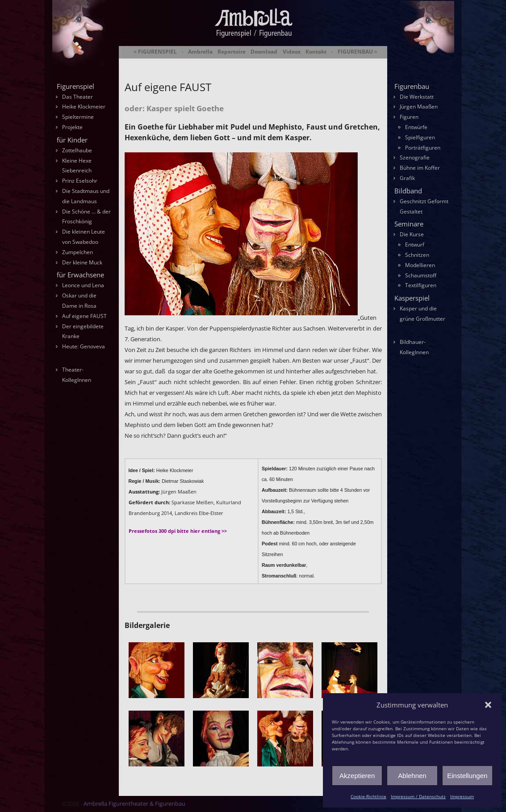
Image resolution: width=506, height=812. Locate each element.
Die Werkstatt (417, 97)
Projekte (72, 127)
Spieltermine (78, 117)
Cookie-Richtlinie (368, 796)
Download (264, 52)
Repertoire (232, 52)
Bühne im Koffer (420, 168)
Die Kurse (412, 234)
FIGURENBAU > (358, 52)
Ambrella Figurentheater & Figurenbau (238, 63)
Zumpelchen (77, 252)
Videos (292, 52)
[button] (488, 705)
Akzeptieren (357, 776)
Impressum (462, 796)
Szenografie (415, 157)
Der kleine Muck (82, 262)
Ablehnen (412, 776)
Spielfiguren (420, 137)
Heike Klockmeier (84, 107)
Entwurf (415, 245)
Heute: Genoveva (84, 346)
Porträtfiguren (423, 148)
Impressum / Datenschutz (418, 796)
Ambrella (200, 52)
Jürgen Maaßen (419, 107)
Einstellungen (467, 776)
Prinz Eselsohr (80, 181)
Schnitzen (417, 255)
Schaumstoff (421, 275)
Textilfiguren (421, 285)
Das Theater (77, 97)
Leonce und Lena (83, 285)
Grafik (407, 178)
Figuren (409, 117)
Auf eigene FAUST (84, 316)
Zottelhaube (77, 150)
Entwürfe (416, 127)
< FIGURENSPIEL (155, 52)
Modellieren (420, 265)
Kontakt (316, 52)
